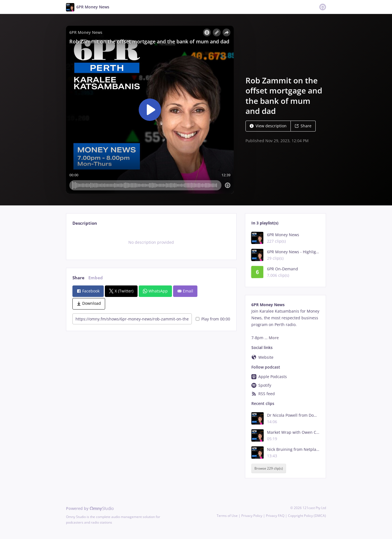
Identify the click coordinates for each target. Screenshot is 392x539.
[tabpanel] (151, 242)
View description (268, 126)
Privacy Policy (252, 516)
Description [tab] (85, 223)
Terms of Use (227, 516)
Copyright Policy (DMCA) (307, 516)
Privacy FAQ (275, 516)
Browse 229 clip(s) (269, 469)
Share (303, 126)
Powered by (90, 508)
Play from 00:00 (213, 319)
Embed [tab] (96, 278)
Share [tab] (78, 278)
